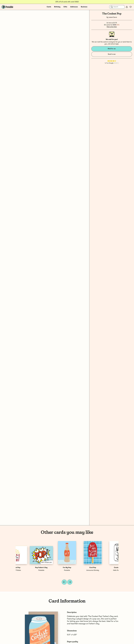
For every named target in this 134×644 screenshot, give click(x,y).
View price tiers (112, 27)
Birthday (57, 7)
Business (84, 7)
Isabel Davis (113, 17)
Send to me (112, 54)
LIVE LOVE (54, 570)
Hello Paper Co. (28, 570)
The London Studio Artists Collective (82, 570)
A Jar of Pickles (106, 570)
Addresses (74, 7)
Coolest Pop (28, 568)
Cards (49, 7)
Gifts (65, 7)
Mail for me (112, 49)
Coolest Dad (54, 568)
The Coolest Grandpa (80, 568)
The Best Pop (106, 568)
